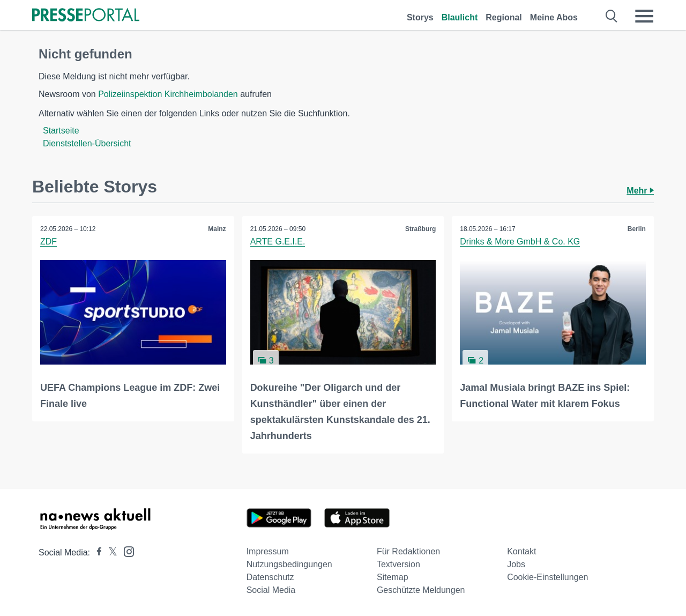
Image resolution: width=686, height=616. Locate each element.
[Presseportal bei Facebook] (96, 552)
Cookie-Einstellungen (547, 577)
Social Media (271, 590)
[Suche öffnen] (612, 16)
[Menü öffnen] (644, 16)
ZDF (49, 242)
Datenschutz (270, 577)
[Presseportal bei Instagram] (126, 551)
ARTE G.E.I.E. (278, 242)
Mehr (640, 191)
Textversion (398, 564)
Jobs (516, 564)
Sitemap (393, 577)
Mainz (217, 229)
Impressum (268, 551)
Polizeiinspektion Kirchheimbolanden (168, 94)
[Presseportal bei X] (110, 552)
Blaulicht (460, 17)
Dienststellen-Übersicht (87, 143)
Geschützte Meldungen (421, 590)
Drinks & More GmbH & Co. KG (520, 242)
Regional (504, 17)
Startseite (61, 131)
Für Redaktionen (408, 551)
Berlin (637, 229)
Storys (420, 17)
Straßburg (420, 229)
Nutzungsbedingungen (289, 564)
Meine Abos (554, 17)
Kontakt (521, 551)
